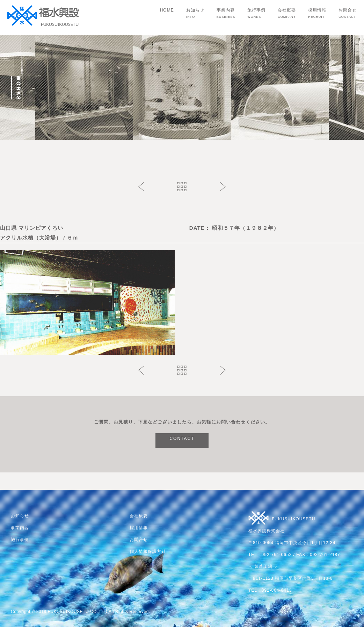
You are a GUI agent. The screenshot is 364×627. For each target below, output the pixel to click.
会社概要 (287, 13)
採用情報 (317, 13)
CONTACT (182, 439)
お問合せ (348, 13)
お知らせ (195, 13)
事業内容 (226, 13)
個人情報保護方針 (148, 551)
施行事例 (256, 13)
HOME (167, 10)
